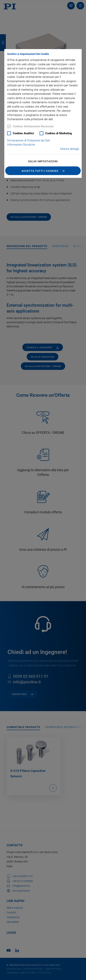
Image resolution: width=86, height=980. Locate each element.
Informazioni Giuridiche (21, 145)
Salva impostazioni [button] (43, 161)
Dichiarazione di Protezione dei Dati (29, 140)
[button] (43, 171)
